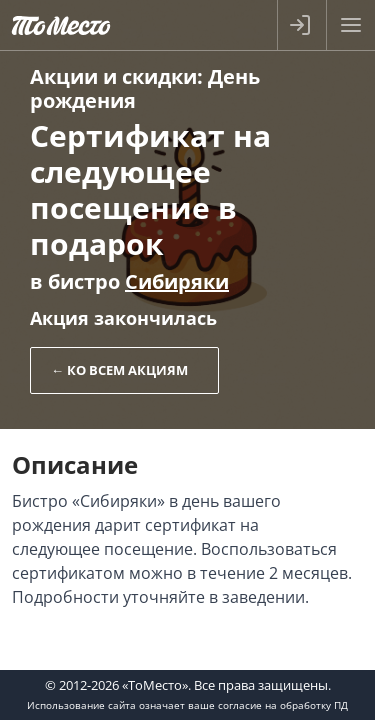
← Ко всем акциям (119, 370)
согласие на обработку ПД (283, 705)
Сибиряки (177, 281)
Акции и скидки (113, 76)
